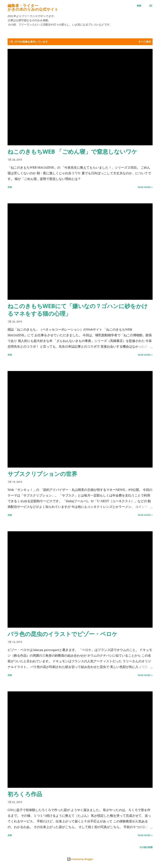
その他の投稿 (146, 847)
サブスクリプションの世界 (42, 474)
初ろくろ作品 (25, 794)
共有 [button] (10, 187)
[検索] (139, 6)
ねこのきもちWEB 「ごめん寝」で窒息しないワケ (72, 152)
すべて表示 (145, 42)
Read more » (145, 187)
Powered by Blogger (80, 859)
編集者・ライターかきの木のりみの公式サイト (33, 7)
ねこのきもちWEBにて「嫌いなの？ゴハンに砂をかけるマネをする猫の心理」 (78, 310)
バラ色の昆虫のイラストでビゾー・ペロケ (63, 634)
